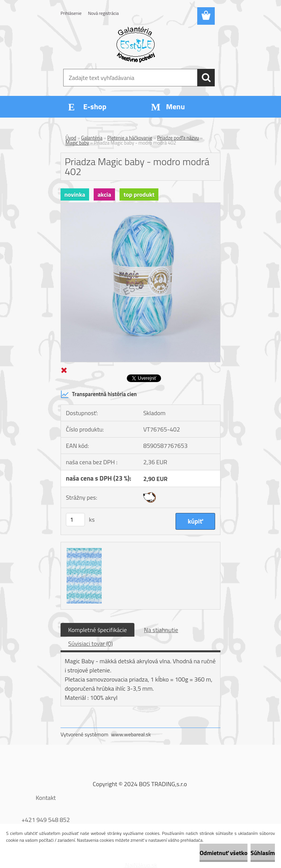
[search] (206, 78)
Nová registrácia (103, 13)
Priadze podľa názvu (178, 138)
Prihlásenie (71, 13)
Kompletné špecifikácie (97, 630)
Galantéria (92, 138)
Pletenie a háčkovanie (130, 138)
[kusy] (75, 520)
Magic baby (77, 143)
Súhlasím (263, 853)
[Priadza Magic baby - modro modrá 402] (140, 206)
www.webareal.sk (131, 734)
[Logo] (136, 44)
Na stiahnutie (161, 630)
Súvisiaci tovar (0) (90, 643)
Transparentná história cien (99, 394)
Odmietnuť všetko (224, 853)
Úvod (71, 138)
